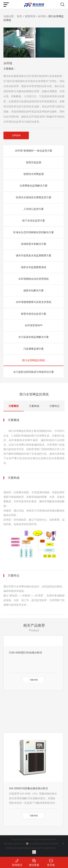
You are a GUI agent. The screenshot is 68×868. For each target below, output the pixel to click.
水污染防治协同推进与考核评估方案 (34, 372)
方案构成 (34, 406)
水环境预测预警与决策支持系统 (34, 302)
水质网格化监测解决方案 (34, 186)
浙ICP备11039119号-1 (15, 844)
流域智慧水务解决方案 (34, 244)
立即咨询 (16, 135)
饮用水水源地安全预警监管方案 (34, 197)
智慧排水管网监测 (34, 174)
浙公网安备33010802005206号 (44, 844)
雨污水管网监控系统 (34, 360)
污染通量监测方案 (34, 349)
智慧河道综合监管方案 (34, 314)
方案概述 (14, 406)
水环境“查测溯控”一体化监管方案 (33, 151)
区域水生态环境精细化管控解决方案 (34, 232)
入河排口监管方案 (34, 209)
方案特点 (54, 406)
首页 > (20, 16)
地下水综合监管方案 (34, 221)
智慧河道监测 (34, 162)
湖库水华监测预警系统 (34, 267)
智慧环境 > (31, 16)
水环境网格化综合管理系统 (34, 279)
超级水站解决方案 (34, 290)
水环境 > (43, 16)
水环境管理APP (34, 325)
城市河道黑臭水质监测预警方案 (34, 255)
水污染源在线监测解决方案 (34, 337)
